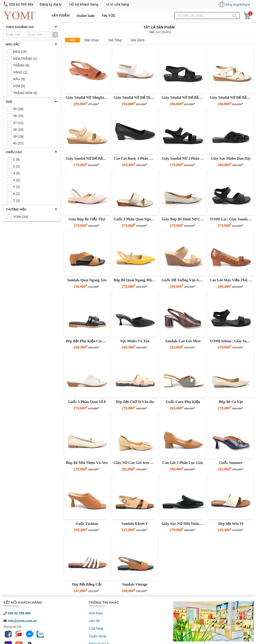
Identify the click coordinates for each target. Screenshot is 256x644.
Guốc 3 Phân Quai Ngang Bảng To (135, 219)
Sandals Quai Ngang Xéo (87, 280)
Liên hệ (94, 621)
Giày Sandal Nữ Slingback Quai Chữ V (87, 97)
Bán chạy (92, 40)
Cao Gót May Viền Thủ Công (231, 280)
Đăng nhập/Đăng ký (238, 5)
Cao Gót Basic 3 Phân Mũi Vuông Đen (135, 158)
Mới (73, 40)
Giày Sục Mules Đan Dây (231, 158)
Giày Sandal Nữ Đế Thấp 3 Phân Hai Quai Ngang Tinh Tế (135, 97)
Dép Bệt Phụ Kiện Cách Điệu (87, 341)
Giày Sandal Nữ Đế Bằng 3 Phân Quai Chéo (183, 97)
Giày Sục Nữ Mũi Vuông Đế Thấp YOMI (183, 524)
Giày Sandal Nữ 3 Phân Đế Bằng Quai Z (183, 158)
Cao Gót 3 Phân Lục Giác (183, 463)
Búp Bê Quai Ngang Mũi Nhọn (135, 280)
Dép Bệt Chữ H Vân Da (135, 402)
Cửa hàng (96, 628)
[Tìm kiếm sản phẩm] (235, 15)
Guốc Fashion (87, 524)
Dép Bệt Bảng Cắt (87, 584)
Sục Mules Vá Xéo (135, 341)
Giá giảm (138, 40)
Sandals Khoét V (135, 524)
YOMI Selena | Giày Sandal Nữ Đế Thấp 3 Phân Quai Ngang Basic (231, 341)
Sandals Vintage (135, 584)
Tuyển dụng (98, 636)
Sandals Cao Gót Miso (183, 341)
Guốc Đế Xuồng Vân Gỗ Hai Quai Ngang (183, 280)
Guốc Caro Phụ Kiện (183, 402)
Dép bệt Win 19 (231, 524)
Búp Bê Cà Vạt (231, 402)
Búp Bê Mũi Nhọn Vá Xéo (87, 463)
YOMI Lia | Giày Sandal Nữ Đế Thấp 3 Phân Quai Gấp (231, 219)
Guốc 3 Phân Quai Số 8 (87, 402)
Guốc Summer (231, 463)
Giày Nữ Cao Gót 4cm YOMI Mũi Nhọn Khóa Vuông (135, 463)
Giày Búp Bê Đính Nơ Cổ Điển (183, 219)
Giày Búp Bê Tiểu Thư (87, 219)
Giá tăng (115, 40)
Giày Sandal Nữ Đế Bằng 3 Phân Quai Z (87, 158)
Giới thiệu (96, 613)
